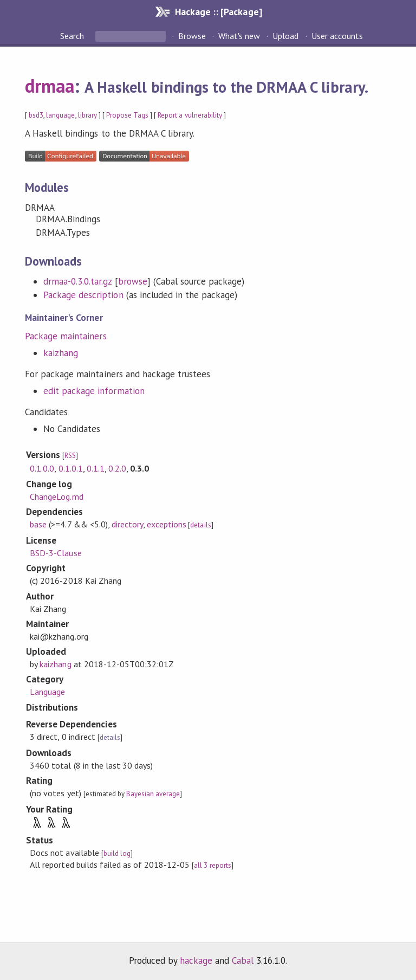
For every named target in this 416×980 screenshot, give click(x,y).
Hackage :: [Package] (218, 12)
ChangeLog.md (56, 497)
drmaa (50, 86)
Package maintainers (66, 336)
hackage (196, 960)
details (200, 525)
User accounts (337, 36)
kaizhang (61, 353)
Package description (83, 295)
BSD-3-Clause (56, 553)
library (87, 115)
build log (117, 853)
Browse (192, 36)
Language (47, 692)
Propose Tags (127, 115)
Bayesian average (153, 794)
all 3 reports (212, 865)
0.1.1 (96, 468)
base (38, 524)
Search (73, 36)
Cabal (243, 960)
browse (133, 281)
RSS (70, 456)
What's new (239, 36)
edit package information (94, 391)
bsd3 (36, 115)
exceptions (167, 524)
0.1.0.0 (42, 468)
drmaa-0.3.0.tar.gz (77, 281)
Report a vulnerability (190, 115)
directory (127, 524)
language (60, 115)
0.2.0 (117, 468)
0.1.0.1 (71, 468)
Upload (285, 36)
